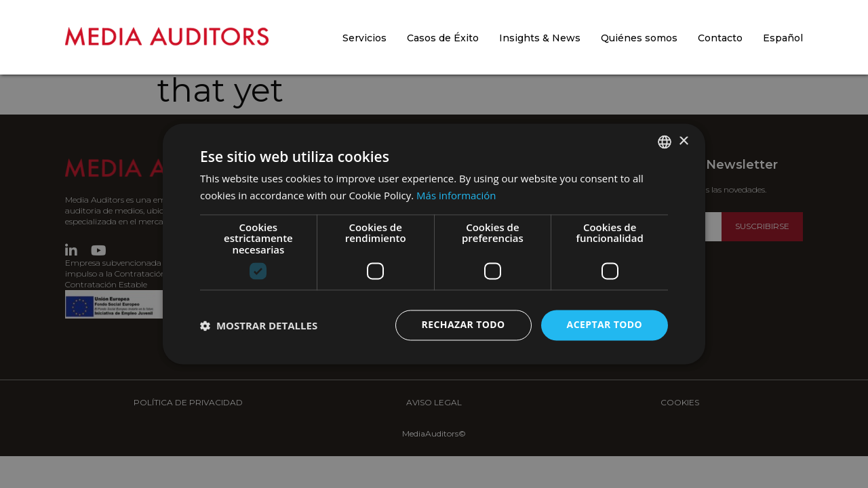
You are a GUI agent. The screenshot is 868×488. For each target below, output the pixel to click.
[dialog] (434, 244)
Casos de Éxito (443, 38)
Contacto (720, 38)
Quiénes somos (639, 38)
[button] (259, 325)
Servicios (364, 38)
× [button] (683, 141)
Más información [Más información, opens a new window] (456, 196)
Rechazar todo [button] (463, 325)
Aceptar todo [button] (605, 325)
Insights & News (540, 38)
